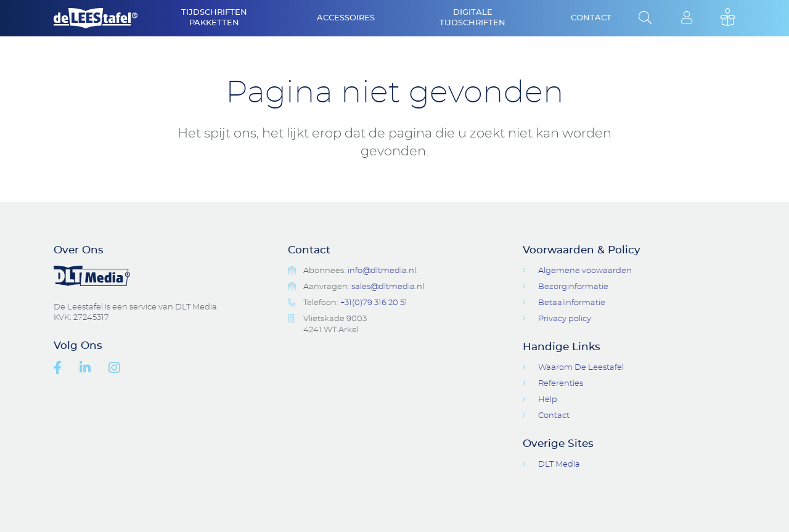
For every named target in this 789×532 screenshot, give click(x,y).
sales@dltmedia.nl (388, 287)
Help (548, 400)
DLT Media (559, 464)
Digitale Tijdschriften (472, 18)
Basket (728, 18)
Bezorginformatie (573, 287)
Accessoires (346, 18)
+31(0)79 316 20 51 (374, 303)
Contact (591, 18)
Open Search (645, 18)
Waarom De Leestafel (581, 368)
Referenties (561, 384)
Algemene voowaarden (585, 271)
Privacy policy (565, 319)
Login (686, 18)
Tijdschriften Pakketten (214, 18)
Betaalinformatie (572, 303)
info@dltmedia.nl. (383, 271)
